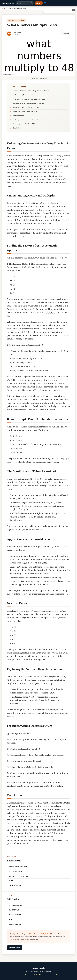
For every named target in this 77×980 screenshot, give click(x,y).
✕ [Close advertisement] (74, 10)
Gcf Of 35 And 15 (15, 910)
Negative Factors (19, 116)
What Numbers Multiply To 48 (40, 934)
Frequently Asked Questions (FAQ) (24, 124)
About (27, 975)
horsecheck (8, 3)
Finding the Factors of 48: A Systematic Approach (29, 99)
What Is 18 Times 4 (15, 871)
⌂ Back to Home (15, 948)
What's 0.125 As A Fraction (18, 866)
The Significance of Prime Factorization (26, 107)
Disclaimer (43, 975)
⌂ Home (39, 3)
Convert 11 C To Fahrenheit (18, 876)
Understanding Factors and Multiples (25, 95)
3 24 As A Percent (15, 886)
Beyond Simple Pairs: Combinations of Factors (28, 103)
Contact (34, 975)
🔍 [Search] (32, 3)
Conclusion (17, 128)
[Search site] (25, 3)
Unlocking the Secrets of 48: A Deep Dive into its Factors (31, 91)
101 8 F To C (13, 920)
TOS (57, 975)
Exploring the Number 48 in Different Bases (27, 120)
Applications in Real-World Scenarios (25, 111)
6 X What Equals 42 (15, 924)
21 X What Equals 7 (15, 905)
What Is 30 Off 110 (15, 915)
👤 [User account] (45, 3)
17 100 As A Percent (16, 881)
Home (21, 975)
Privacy (51, 975)
